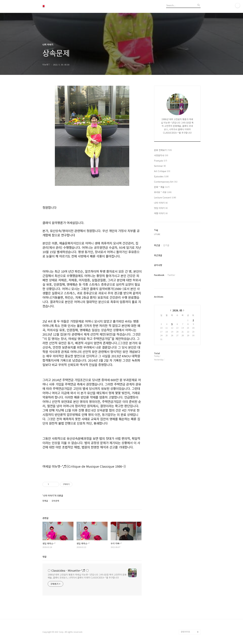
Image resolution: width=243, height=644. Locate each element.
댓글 (44, 557)
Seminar (160, 166)
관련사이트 (186, 632)
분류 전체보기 (163, 150)
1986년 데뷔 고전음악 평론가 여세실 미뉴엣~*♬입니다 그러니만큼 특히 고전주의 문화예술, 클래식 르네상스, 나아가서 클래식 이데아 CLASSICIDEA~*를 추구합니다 (87, 576)
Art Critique (162, 171)
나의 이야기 (161, 203)
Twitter (171, 275)
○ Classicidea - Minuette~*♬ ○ (68, 570)
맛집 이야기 (161, 208)
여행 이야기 (161, 213)
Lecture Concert (165, 197)
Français (161, 161)
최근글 (157, 245)
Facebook (159, 275)
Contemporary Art (166, 182)
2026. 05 (177, 310)
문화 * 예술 (162, 187)
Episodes (161, 176)
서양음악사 (161, 155)
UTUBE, (157, 234)
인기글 (166, 245)
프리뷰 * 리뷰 (163, 192)
